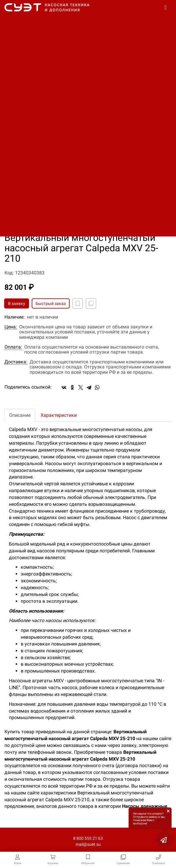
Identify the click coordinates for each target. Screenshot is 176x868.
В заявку (17, 303)
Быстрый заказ (51, 303)
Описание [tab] (20, 415)
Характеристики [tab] (59, 415)
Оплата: (13, 347)
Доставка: (16, 362)
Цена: (11, 327)
